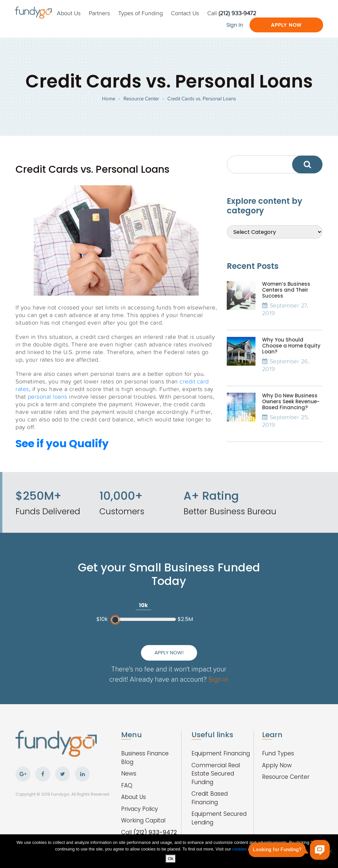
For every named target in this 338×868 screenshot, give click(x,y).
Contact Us (185, 13)
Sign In (235, 25)
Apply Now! (169, 652)
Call (232, 13)
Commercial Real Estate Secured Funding (216, 774)
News (129, 774)
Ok (171, 859)
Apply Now (286, 25)
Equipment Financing (221, 753)
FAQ (127, 785)
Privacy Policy (139, 809)
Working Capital (143, 820)
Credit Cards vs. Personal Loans (202, 99)
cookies (240, 849)
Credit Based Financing (210, 798)
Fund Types (278, 753)
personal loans (48, 396)
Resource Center (141, 99)
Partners (99, 13)
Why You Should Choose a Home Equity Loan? (291, 346)
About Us (69, 13)
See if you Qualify (62, 443)
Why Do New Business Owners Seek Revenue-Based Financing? (291, 401)
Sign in (218, 679)
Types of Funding (140, 13)
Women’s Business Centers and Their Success (286, 290)
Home (109, 99)
